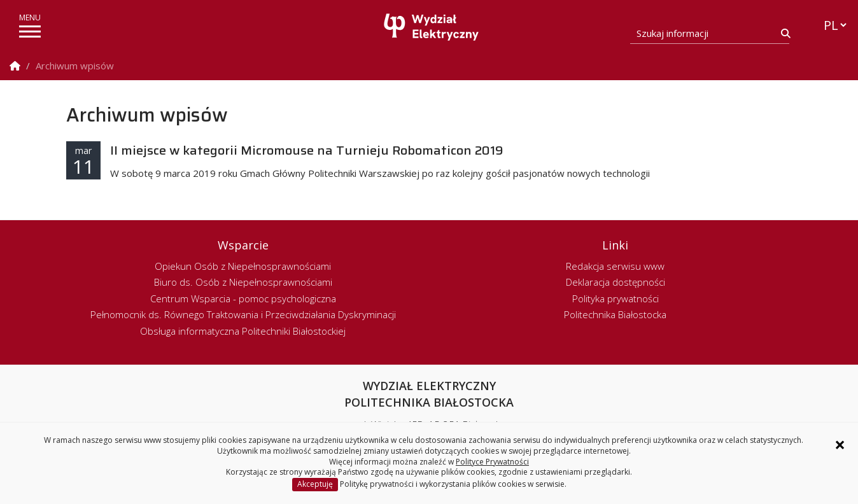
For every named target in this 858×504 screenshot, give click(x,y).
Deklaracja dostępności (615, 282)
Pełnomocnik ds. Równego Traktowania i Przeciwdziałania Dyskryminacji (243, 314)
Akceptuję (315, 484)
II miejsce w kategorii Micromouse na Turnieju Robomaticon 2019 (307, 150)
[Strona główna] (432, 27)
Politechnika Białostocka (615, 314)
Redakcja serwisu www (615, 266)
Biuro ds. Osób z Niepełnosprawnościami (243, 282)
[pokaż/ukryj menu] (30, 31)
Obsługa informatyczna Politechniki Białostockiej (243, 331)
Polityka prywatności (615, 298)
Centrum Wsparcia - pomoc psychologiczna (243, 298)
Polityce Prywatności (492, 462)
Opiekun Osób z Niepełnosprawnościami (243, 266)
